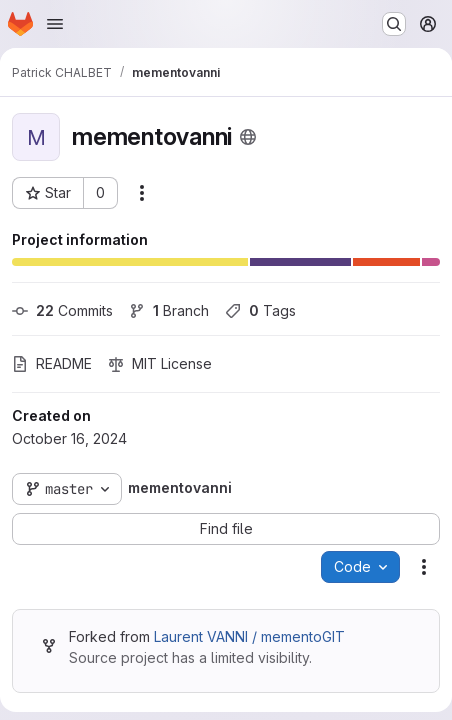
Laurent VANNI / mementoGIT (249, 636)
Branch (169, 310)
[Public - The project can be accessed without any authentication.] (248, 137)
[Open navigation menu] (55, 24)
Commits (62, 310)
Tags (260, 310)
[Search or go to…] (394, 24)
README (52, 363)
